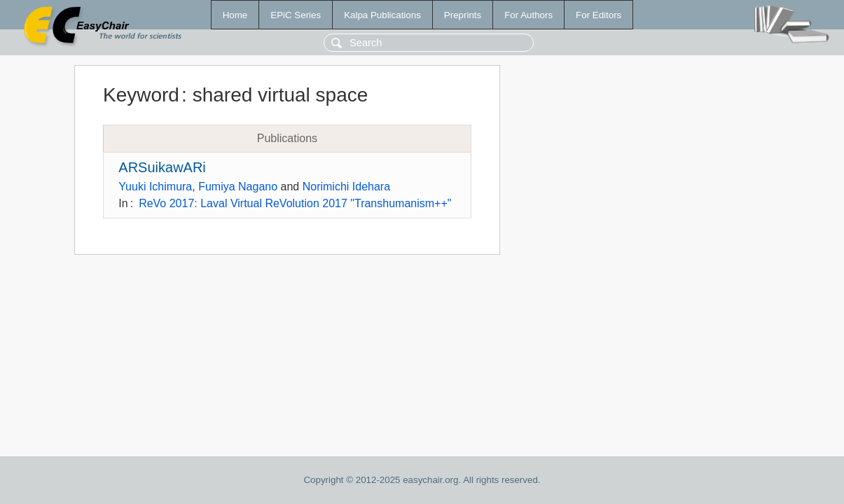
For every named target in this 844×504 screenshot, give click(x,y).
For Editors (599, 15)
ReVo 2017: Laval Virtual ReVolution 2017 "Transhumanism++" (295, 203)
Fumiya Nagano (238, 187)
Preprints (463, 15)
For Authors (528, 15)
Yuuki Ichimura (155, 187)
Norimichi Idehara (346, 187)
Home (235, 15)
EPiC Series (296, 15)
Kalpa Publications (382, 15)
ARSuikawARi (162, 167)
